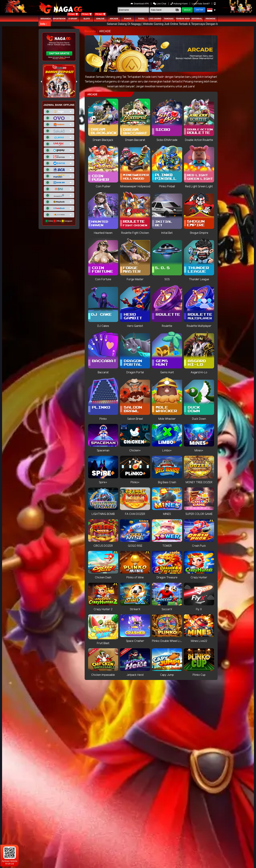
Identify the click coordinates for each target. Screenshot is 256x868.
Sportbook (59, 19)
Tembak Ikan (183, 19)
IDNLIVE (100, 19)
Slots (87, 19)
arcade (114, 19)
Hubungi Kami (179, 4)
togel (141, 19)
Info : (44, 24)
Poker (128, 19)
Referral (197, 19)
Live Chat (160, 4)
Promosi (210, 19)
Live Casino (155, 19)
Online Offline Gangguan (59, 221)
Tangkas (169, 19)
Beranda (46, 19)
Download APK (140, 4)
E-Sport (73, 19)
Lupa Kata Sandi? (201, 4)
